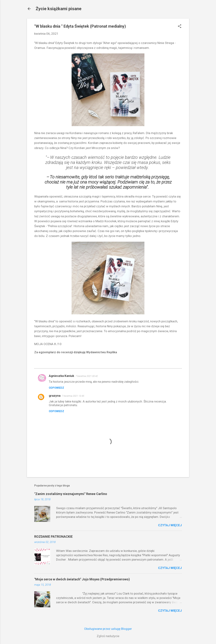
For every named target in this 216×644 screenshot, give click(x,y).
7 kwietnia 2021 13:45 (73, 396)
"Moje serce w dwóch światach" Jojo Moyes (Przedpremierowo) (82, 579)
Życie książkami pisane (59, 9)
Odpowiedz (56, 388)
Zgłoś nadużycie (108, 636)
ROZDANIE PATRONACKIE (53, 537)
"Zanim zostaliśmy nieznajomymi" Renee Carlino (71, 494)
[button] (180, 27)
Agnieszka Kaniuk (61, 376)
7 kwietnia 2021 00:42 (87, 376)
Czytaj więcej (170, 525)
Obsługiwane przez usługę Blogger (108, 629)
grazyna (55, 396)
